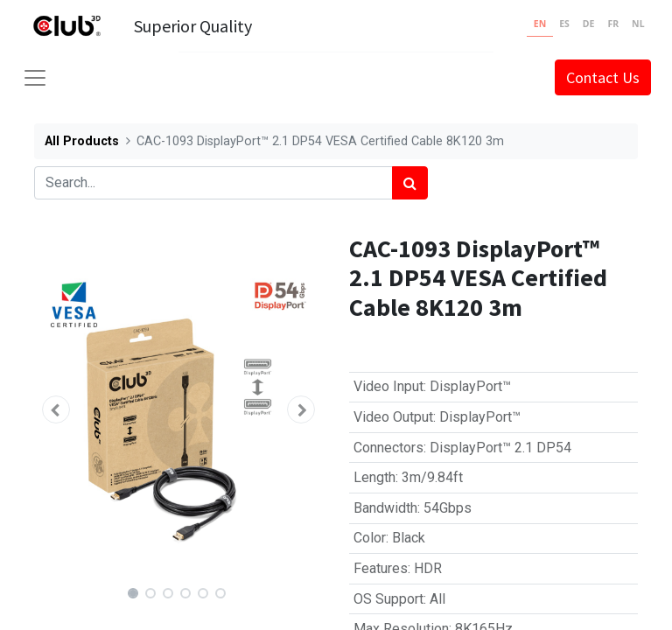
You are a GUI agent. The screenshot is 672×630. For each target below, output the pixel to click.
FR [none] (613, 24)
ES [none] (564, 24)
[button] (56, 409)
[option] (565, 26)
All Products (82, 141)
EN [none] (540, 24)
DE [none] (589, 24)
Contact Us (603, 77)
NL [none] (638, 24)
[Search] (410, 183)
